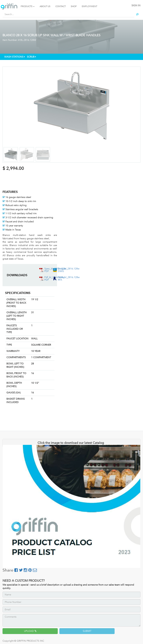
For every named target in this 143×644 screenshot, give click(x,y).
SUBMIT (87, 631)
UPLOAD (30, 631)
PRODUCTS (28, 6)
